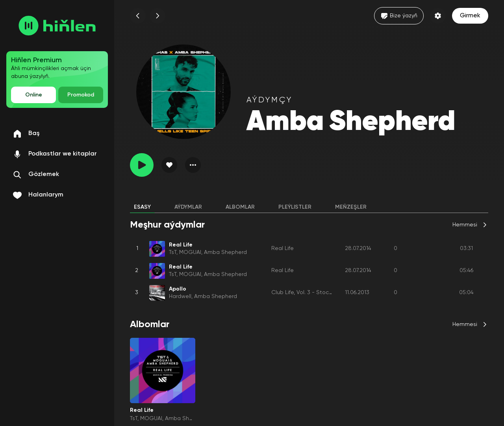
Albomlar (240, 207)
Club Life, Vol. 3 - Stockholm (308, 293)
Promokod (81, 95)
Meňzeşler (351, 207)
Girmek (470, 16)
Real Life (283, 248)
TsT (173, 252)
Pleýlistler (295, 207)
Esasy (142, 207)
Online (34, 95)
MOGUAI (190, 252)
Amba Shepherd (225, 252)
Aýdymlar (188, 207)
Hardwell (180, 296)
